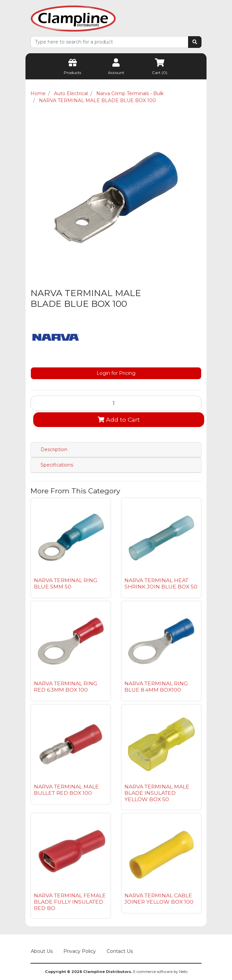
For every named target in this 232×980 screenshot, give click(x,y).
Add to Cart (119, 419)
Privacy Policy (80, 951)
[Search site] (195, 42)
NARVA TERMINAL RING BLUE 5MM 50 (66, 583)
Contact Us (120, 951)
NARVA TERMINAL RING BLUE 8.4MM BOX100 (156, 687)
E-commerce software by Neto (160, 972)
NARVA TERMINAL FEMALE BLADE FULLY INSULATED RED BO (70, 902)
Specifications (57, 465)
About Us (42, 951)
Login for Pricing (116, 373)
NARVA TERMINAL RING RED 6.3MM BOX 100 (66, 687)
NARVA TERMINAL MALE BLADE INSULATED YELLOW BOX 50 (157, 793)
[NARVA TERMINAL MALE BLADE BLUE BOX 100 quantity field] (116, 403)
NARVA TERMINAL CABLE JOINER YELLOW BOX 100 (159, 899)
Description (54, 449)
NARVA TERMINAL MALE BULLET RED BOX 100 (66, 790)
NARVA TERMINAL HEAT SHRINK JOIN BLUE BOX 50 (161, 583)
